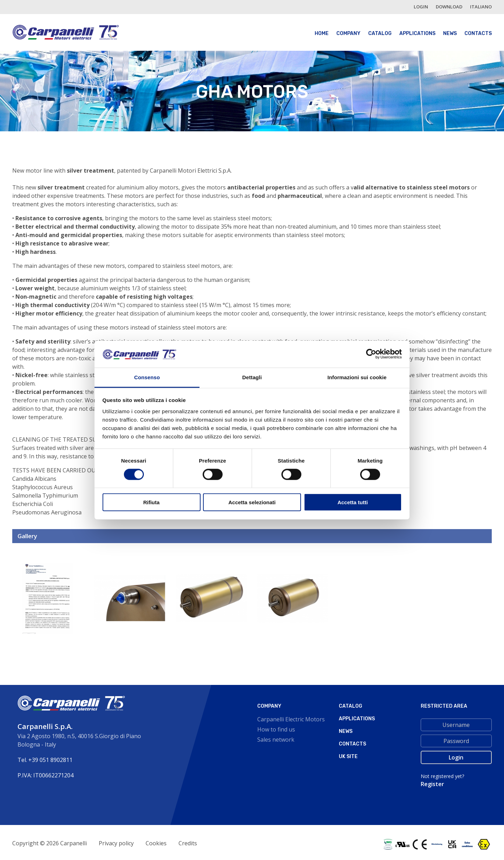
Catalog (380, 33)
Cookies (156, 843)
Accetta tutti (353, 502)
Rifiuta (151, 502)
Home (322, 33)
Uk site (348, 757)
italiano (481, 7)
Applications (417, 33)
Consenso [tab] (147, 377)
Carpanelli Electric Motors (291, 719)
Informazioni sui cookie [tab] (357, 377)
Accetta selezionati (252, 502)
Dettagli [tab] (252, 377)
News (450, 33)
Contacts (478, 33)
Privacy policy (116, 843)
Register (432, 784)
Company (348, 33)
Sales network (276, 740)
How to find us (276, 729)
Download (449, 7)
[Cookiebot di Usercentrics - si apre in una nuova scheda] (371, 354)
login (421, 7)
